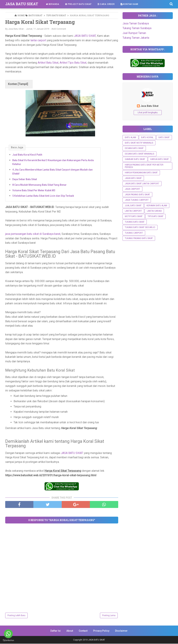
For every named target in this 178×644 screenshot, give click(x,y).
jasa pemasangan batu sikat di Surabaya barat (33, 234)
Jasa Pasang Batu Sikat (137, 195)
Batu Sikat (164, 137)
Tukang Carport (134, 233)
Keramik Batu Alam (157, 206)
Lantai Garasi (154, 211)
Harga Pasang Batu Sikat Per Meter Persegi (144, 166)
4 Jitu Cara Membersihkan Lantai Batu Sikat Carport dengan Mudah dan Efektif (52, 172)
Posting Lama (109, 616)
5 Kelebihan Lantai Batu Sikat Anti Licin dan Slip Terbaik (43, 196)
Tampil (23, 84)
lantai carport (38, 41)
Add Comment (59, 29)
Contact (83, 631)
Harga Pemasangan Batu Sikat (141, 173)
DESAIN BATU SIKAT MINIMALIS (139, 154)
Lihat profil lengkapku (148, 113)
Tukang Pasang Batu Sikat (139, 238)
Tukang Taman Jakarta (136, 38)
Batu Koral (147, 137)
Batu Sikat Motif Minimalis (139, 143)
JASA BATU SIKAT (22, 4)
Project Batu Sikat (78, 4)
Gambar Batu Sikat (135, 159)
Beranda (53, 4)
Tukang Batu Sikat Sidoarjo (140, 227)
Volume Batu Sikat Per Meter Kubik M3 (34, 191)
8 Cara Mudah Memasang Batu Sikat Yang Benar (39, 185)
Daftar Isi (56, 631)
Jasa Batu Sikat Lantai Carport (142, 184)
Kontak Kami (129, 4)
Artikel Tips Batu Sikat (73, 63)
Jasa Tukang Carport (137, 200)
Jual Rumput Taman (134, 33)
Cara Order (106, 4)
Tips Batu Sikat (155, 216)
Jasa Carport (132, 189)
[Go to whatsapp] (8, 634)
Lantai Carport (133, 211)
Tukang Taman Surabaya (137, 28)
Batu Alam (130, 137)
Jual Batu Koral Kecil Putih (27, 155)
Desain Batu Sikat (134, 148)
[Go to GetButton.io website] (8, 640)
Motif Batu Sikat (134, 216)
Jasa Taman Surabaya (136, 23)
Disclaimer (121, 631)
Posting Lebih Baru (16, 616)
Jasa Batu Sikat (149, 106)
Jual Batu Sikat (133, 206)
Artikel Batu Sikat (48, 63)
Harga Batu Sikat (159, 159)
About (70, 631)
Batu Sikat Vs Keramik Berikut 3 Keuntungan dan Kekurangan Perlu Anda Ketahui (53, 162)
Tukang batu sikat (135, 222)
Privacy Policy (101, 631)
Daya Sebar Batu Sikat (25, 179)
